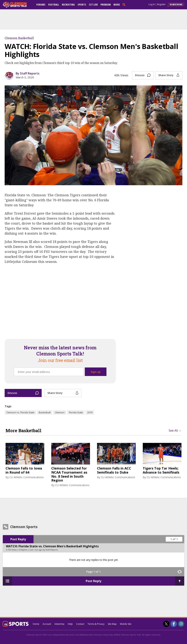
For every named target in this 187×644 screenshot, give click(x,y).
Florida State (76, 412)
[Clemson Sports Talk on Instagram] (181, 624)
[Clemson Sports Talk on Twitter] (166, 624)
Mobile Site (126, 624)
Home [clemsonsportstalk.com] (36, 624)
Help (70, 624)
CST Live (93, 5)
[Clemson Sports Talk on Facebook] (174, 624)
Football (54, 5)
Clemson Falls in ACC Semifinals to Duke (114, 470)
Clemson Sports (24, 527)
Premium (106, 5)
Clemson (60, 412)
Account (47, 624)
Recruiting (68, 5)
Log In (152, 4)
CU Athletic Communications (27, 477)
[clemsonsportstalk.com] (17, 5)
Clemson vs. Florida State (20, 412)
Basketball (45, 412)
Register (161, 4)
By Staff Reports (28, 73)
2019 (90, 412)
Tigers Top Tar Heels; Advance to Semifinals (161, 470)
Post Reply (18, 539)
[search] (125, 4)
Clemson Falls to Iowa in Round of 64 (24, 470)
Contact (80, 624)
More (117, 5)
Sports (82, 5)
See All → (175, 431)
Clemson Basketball (19, 38)
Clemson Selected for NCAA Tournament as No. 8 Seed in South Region (69, 474)
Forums (41, 5)
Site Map (112, 624)
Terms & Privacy (96, 624)
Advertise (59, 624)
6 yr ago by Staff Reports (46, 550)
